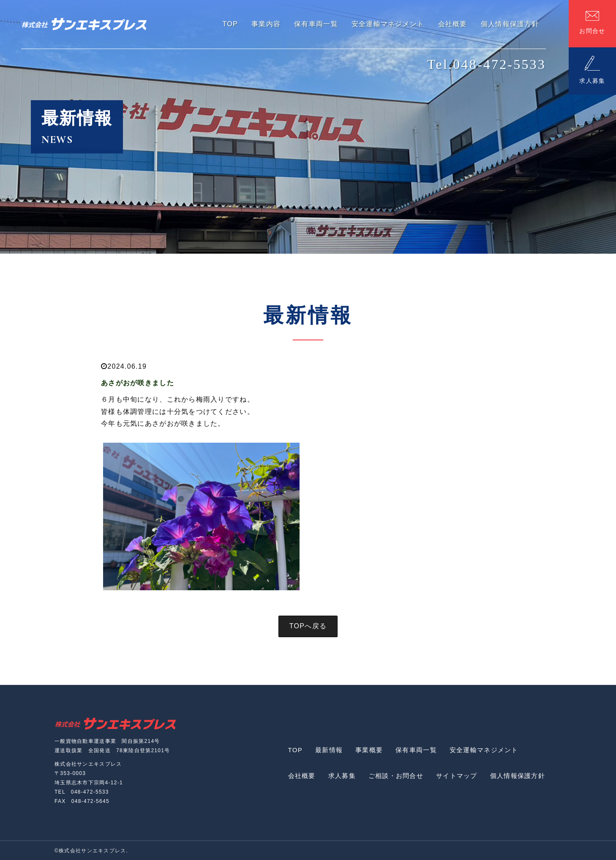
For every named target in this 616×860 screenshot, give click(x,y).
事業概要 (369, 750)
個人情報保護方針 (518, 776)
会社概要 (302, 776)
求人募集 (342, 776)
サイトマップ (457, 776)
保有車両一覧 (416, 750)
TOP (295, 750)
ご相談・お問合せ (396, 776)
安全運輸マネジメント (484, 750)
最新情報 (329, 750)
